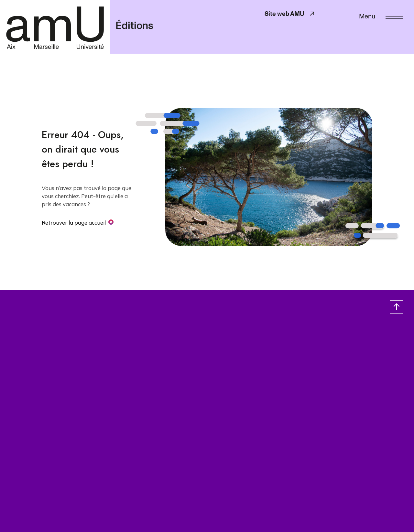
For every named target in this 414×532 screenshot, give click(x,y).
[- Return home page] (55, 27)
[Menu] (381, 16)
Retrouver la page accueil (74, 223)
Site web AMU (290, 14)
